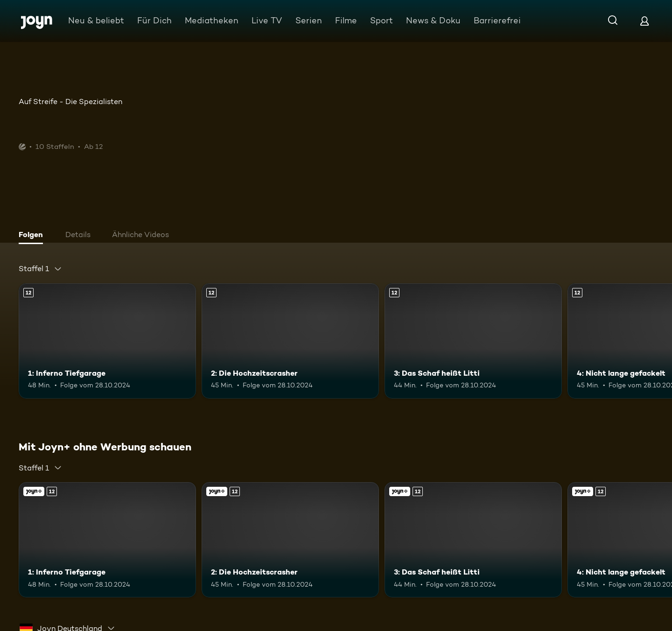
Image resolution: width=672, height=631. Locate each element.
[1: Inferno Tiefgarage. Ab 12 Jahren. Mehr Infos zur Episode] (107, 341)
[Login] (644, 21)
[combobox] (40, 269)
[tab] (33, 236)
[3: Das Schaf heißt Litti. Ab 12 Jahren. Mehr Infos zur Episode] (473, 341)
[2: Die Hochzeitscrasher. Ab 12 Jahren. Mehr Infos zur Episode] (290, 341)
